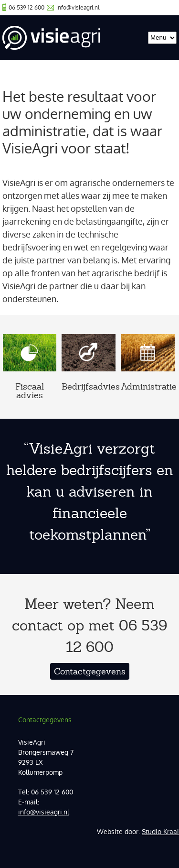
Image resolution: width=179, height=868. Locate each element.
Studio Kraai (160, 832)
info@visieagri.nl (78, 8)
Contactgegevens (90, 671)
